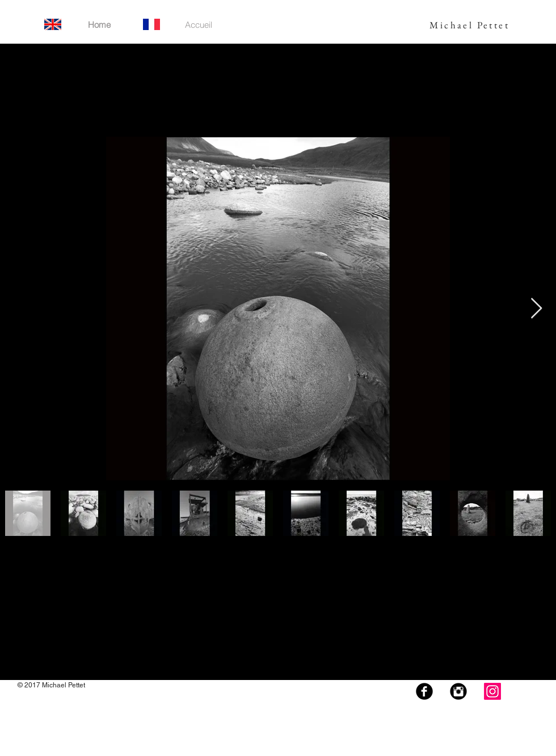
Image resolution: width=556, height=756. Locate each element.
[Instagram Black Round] (458, 691)
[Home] (99, 24)
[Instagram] (492, 691)
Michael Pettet (469, 25)
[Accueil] (199, 24)
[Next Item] (536, 309)
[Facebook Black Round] (424, 691)
